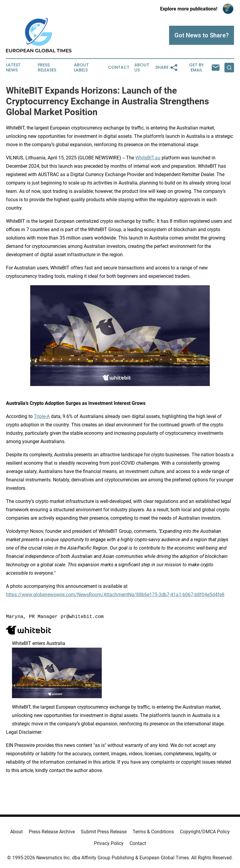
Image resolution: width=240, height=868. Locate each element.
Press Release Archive (52, 832)
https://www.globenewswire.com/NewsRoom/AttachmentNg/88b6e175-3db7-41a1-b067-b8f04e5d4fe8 (115, 595)
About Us (142, 68)
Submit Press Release (104, 832)
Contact (119, 67)
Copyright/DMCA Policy (205, 832)
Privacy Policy (109, 843)
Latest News (13, 68)
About (16, 832)
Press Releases (47, 68)
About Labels (81, 68)
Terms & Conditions (153, 832)
